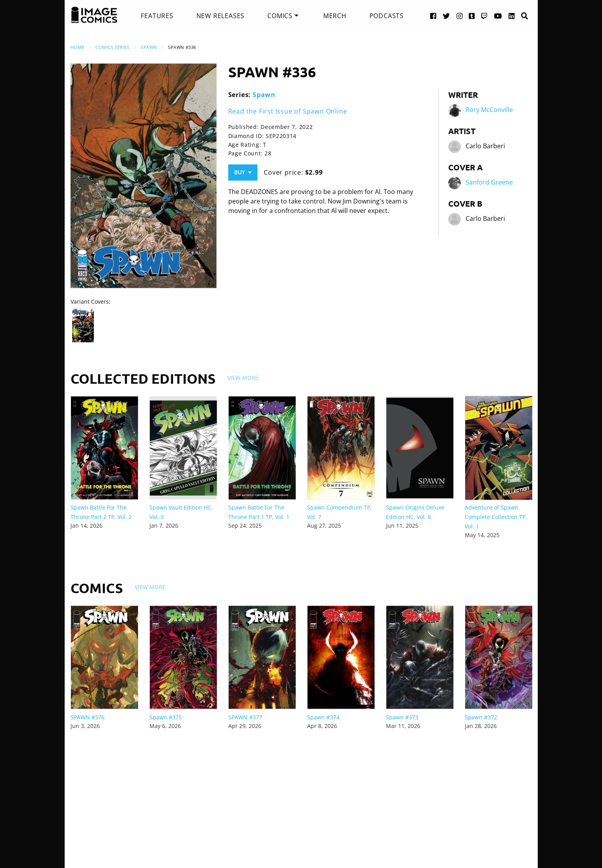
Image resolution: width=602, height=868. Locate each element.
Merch (335, 16)
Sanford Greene (489, 182)
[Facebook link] (433, 16)
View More (243, 378)
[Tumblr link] (472, 16)
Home (77, 47)
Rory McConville (489, 110)
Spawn (149, 47)
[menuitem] (157, 16)
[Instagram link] (460, 16)
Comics (280, 16)
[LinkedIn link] (512, 16)
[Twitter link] (446, 16)
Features (157, 16)
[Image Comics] (94, 15)
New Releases (221, 16)
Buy (243, 172)
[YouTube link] (498, 16)
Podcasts (387, 16)
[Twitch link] (485, 16)
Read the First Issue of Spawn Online (288, 111)
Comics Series (112, 47)
